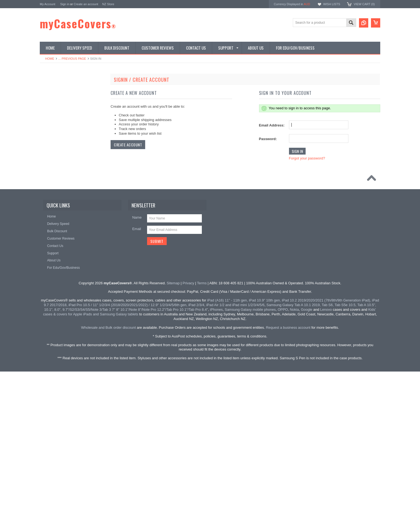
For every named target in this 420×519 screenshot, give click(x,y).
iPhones (216, 452)
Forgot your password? (307, 158)
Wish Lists (331, 4)
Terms (202, 426)
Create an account (86, 4)
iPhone (48, 99)
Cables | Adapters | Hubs (61, 252)
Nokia (47, 164)
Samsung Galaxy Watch (60, 224)
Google (48, 173)
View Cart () (364, 4)
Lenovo (48, 145)
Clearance (50, 307)
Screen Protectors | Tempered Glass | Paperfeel (64, 203)
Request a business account (288, 470)
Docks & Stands (54, 242)
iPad (46, 90)
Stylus (47, 261)
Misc (46, 298)
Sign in (65, 4)
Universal (50, 192)
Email (137, 372)
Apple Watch (52, 215)
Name (137, 360)
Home (50, 59)
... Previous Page (72, 59)
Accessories (52, 279)
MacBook (50, 136)
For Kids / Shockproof (58, 127)
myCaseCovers (78, 23)
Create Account (128, 145)
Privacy (188, 426)
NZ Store (108, 4)
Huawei (48, 182)
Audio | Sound (53, 270)
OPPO (48, 155)
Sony (46, 289)
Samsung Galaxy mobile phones (250, 452)
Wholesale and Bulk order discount (109, 470)
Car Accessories (55, 233)
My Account (48, 4)
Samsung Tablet (54, 108)
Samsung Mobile (55, 118)
